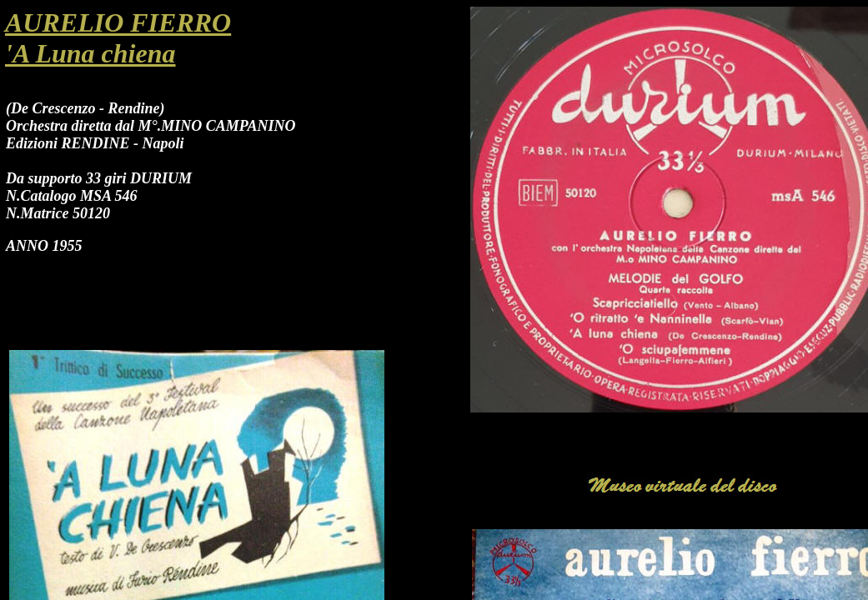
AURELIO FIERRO (118, 22)
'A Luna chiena (90, 53)
